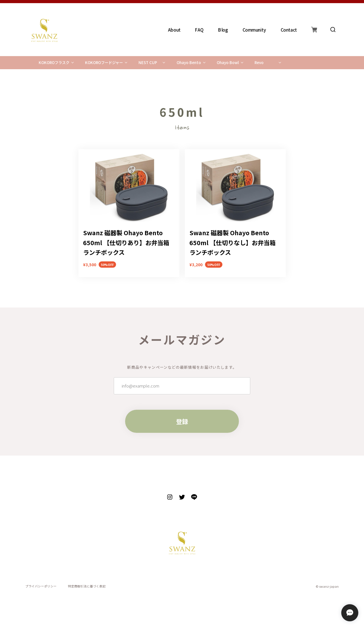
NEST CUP (148, 63)
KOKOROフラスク (54, 63)
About (174, 29)
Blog (223, 29)
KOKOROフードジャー (104, 63)
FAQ (200, 29)
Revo (259, 63)
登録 (182, 421)
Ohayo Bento (189, 63)
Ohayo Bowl (228, 63)
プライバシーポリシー (41, 586)
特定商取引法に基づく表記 (87, 586)
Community (254, 29)
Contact (289, 29)
